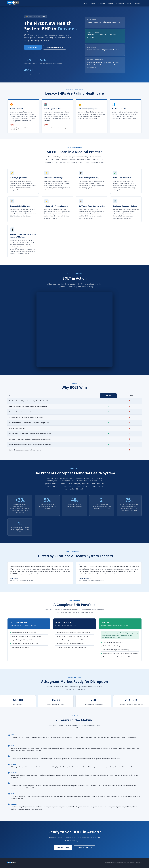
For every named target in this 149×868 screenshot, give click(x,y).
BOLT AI (102, 3)
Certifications (120, 3)
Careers (130, 3)
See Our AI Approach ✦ (54, 47)
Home (85, 3)
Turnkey (110, 3)
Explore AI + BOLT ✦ (84, 848)
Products (93, 3)
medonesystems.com (136, 863)
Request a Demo (33, 47)
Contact (138, 3)
